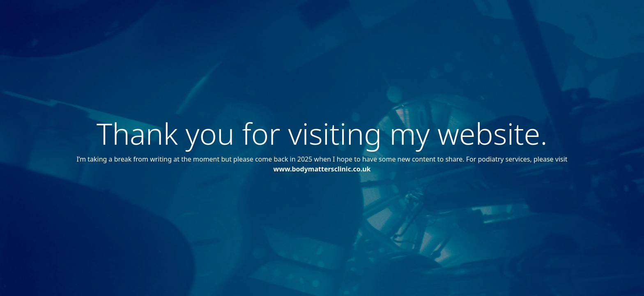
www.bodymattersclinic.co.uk (322, 169)
